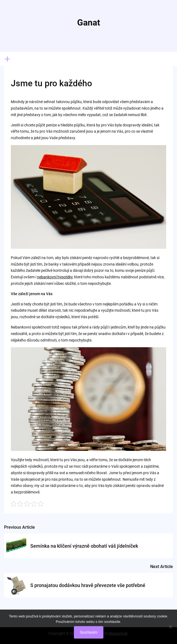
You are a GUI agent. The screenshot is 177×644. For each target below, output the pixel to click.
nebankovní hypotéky (55, 277)
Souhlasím (89, 632)
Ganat (89, 23)
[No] (170, 627)
